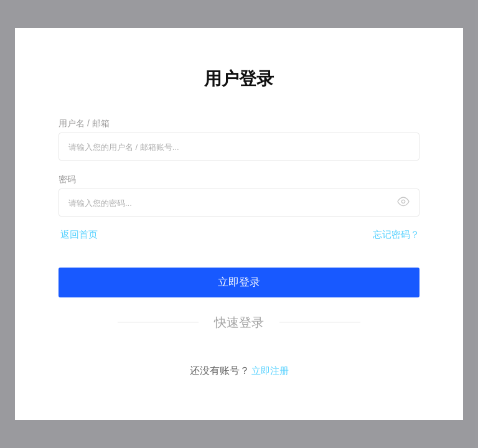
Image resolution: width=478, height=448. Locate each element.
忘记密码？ (396, 234)
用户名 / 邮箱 (84, 123)
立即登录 (239, 282)
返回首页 (79, 234)
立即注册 (270, 371)
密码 (67, 179)
